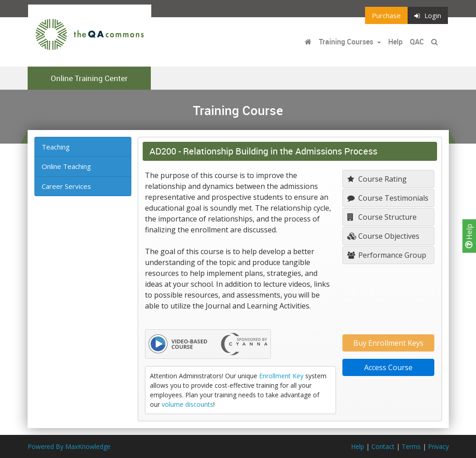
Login (428, 15)
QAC (417, 42)
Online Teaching (66, 166)
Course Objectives (383, 236)
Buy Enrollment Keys (388, 343)
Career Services (66, 186)
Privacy (438, 446)
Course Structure (382, 217)
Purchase (386, 15)
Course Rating (377, 179)
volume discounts (188, 404)
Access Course (388, 367)
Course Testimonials (388, 198)
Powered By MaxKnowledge (69, 446)
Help (469, 236)
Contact (383, 446)
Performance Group (387, 255)
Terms (411, 446)
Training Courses (347, 42)
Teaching (56, 147)
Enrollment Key (281, 376)
